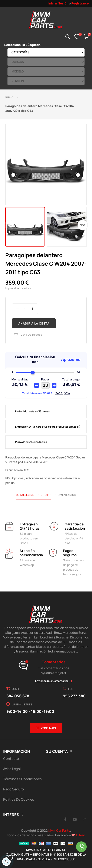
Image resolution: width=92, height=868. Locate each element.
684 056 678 (18, 696)
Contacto (11, 759)
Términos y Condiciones (22, 779)
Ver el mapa (49, 728)
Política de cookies (19, 799)
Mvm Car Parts (59, 830)
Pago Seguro (14, 789)
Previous (9, 225)
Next (83, 225)
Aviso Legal (12, 769)
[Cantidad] (25, 309)
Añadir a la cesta (34, 323)
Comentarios (66, 495)
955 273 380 (74, 696)
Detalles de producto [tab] (33, 495)
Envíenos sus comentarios (52, 681)
